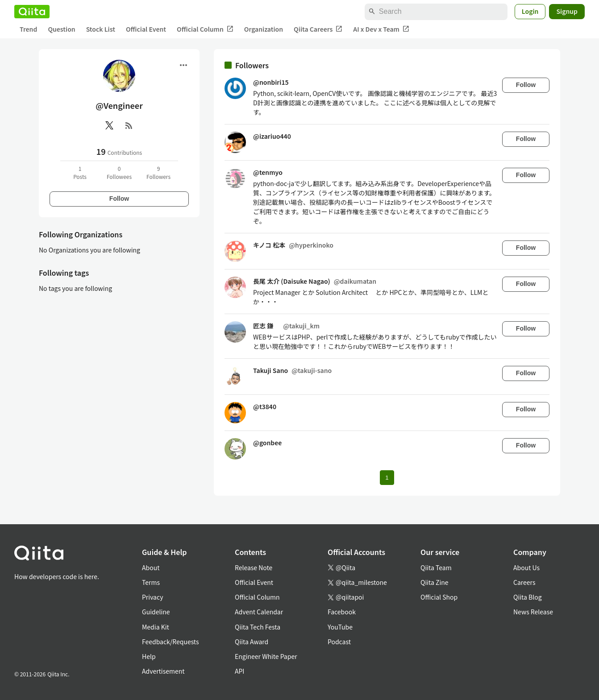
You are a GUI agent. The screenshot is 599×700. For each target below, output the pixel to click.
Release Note (254, 567)
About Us (526, 567)
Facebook (342, 612)
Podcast (339, 642)
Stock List (101, 29)
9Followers (158, 172)
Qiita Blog (528, 597)
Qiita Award (252, 642)
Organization (264, 29)
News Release (533, 612)
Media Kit (156, 627)
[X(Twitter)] (109, 125)
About (151, 567)
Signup (567, 11)
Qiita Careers (318, 29)
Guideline (156, 612)
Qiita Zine (435, 582)
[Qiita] (32, 12)
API (239, 671)
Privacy (152, 597)
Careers (524, 582)
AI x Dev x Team (381, 29)
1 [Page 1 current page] (387, 478)
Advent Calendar (259, 612)
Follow (119, 199)
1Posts (80, 172)
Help (149, 656)
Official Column (205, 29)
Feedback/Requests (171, 642)
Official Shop (439, 597)
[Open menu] (183, 65)
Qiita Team (436, 567)
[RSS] (129, 125)
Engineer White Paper (266, 656)
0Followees (119, 172)
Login (530, 11)
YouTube (340, 627)
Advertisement (163, 671)
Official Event (146, 29)
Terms (151, 582)
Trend (28, 29)
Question (61, 29)
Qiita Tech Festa (258, 627)
